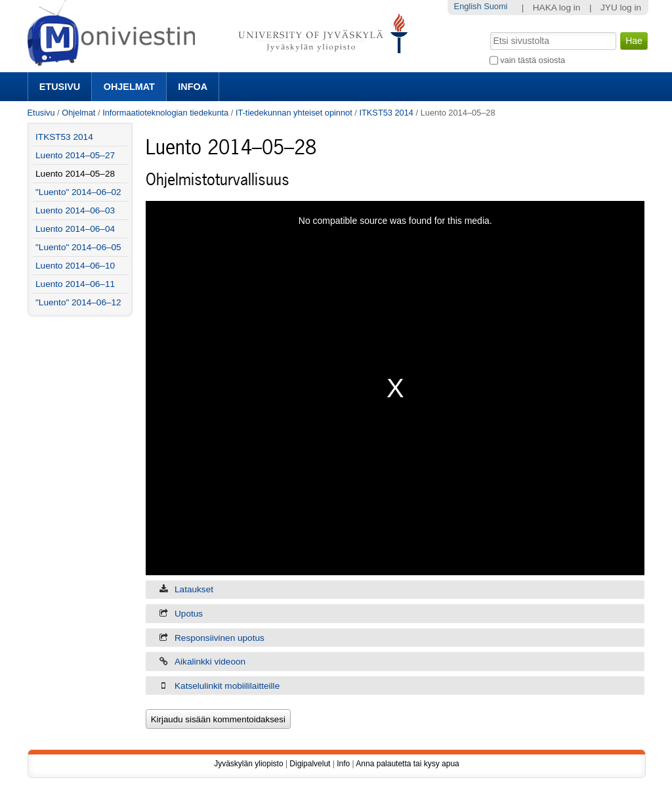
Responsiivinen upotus (220, 638)
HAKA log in (557, 8)
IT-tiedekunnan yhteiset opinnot (294, 113)
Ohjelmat (129, 87)
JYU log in (621, 8)
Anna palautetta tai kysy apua (407, 764)
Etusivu (60, 87)
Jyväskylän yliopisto (248, 764)
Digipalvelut (310, 764)
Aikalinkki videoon (210, 662)
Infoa (193, 87)
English (468, 6)
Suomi (495, 6)
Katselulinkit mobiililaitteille (227, 686)
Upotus (189, 614)
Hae (489, 31)
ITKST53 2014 (386, 113)
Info (343, 764)
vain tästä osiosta (533, 60)
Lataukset (194, 589)
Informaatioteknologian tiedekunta (165, 113)
